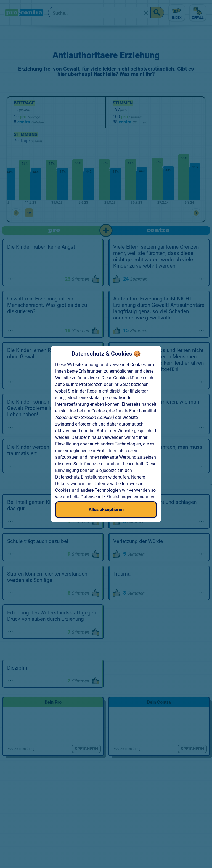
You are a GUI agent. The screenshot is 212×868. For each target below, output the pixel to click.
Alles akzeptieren (106, 510)
